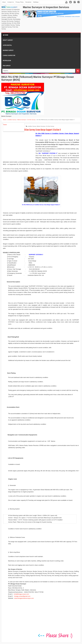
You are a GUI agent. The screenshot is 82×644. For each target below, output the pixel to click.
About (4, 2)
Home (6, 35)
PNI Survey (7, 66)
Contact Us (11, 2)
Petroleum (7, 61)
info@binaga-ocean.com (21, 594)
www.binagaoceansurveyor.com (24, 598)
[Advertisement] (19, 146)
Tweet (5, 125)
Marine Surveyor (41, 126)
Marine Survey (8, 50)
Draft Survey (8, 40)
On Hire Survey (50, 126)
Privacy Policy (20, 2)
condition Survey (32, 126)
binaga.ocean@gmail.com (22, 596)
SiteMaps (36, 2)
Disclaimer (28, 2)
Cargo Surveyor (9, 55)
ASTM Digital (7, 45)
